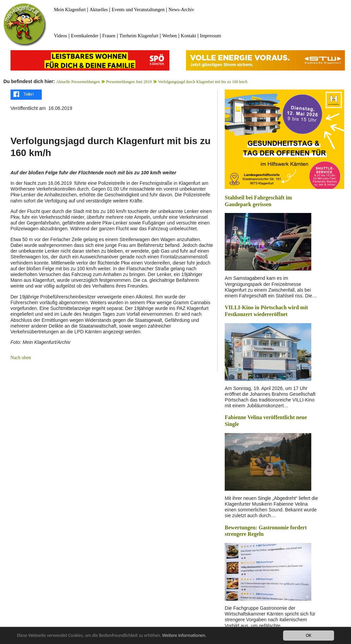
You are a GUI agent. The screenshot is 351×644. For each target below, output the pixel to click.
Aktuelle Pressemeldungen (78, 82)
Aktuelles (99, 10)
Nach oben (21, 358)
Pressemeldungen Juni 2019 (129, 82)
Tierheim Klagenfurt (139, 36)
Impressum (210, 36)
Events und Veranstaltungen (138, 10)
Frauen (109, 36)
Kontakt (189, 36)
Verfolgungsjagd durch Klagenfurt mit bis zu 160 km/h (203, 82)
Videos (61, 36)
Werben (170, 36)
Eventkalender (85, 36)
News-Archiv (181, 10)
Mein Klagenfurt (70, 10)
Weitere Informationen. (184, 636)
